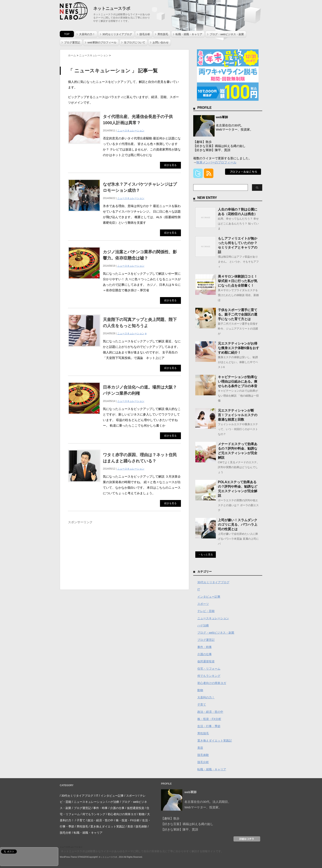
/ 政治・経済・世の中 (100, 820)
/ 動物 (141, 814)
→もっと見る (206, 554)
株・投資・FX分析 (209, 719)
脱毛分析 (145, 34)
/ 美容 (129, 826)
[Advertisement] (102, 555)
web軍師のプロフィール (102, 42)
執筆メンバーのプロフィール (216, 162)
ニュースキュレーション (131, 131)
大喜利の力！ (87, 34)
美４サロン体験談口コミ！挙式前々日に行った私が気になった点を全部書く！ (238, 281)
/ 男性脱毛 (82, 826)
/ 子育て (80, 820)
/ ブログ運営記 (82, 808)
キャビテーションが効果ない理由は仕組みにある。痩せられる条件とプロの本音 (238, 381)
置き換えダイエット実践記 (215, 741)
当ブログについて (135, 42)
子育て (202, 705)
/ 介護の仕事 (116, 808)
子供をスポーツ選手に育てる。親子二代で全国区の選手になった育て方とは (238, 314)
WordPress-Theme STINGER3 (74, 857)
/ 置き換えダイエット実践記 (107, 826)
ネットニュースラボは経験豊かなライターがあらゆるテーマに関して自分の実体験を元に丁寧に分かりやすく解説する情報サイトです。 (142, 851)
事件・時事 (205, 647)
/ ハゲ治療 (113, 802)
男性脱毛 (163, 34)
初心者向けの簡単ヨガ (212, 683)
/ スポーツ (131, 796)
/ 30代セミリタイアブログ (76, 796)
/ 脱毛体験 (140, 826)
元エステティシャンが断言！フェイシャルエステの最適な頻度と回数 (238, 415)
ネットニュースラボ (112, 8)
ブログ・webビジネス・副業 (227, 34)
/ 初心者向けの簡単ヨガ (121, 814)
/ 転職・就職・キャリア (87, 833)
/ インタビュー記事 (111, 796)
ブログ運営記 (72, 42)
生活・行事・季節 (209, 726)
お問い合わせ (161, 42)
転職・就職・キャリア (189, 34)
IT (199, 589)
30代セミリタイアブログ (117, 34)
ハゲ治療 (203, 625)
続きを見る (170, 165)
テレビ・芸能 (206, 611)
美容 (200, 748)
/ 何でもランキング (93, 814)
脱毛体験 (203, 755)
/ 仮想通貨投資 (135, 808)
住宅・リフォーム (209, 669)
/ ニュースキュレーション (89, 802)
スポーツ (203, 604)
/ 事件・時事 (100, 808)
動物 (200, 690)
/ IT (96, 796)
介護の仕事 (205, 654)
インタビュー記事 (209, 597)
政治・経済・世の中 (210, 712)
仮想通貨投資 (206, 661)
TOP (67, 34)
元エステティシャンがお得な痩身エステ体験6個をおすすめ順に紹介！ (239, 348)
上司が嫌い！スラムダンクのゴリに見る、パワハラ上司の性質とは (238, 525)
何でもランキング (209, 676)
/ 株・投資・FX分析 (127, 820)
